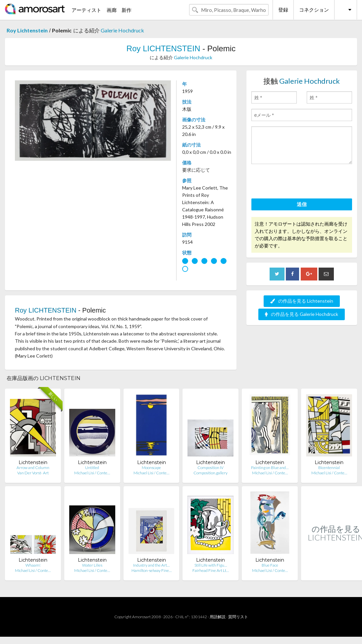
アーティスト (86, 10)
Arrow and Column (33, 468)
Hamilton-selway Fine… (152, 570)
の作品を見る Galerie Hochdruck (302, 314)
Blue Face (270, 565)
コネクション (314, 10)
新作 (127, 10)
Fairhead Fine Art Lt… (211, 570)
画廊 (112, 10)
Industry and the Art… (151, 565)
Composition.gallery (210, 473)
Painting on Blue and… (270, 468)
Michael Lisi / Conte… (92, 473)
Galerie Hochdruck (122, 30)
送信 (302, 204)
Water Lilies (92, 565)
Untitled (92, 468)
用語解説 (218, 617)
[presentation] (302, 182)
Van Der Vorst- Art (33, 473)
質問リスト (238, 617)
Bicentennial (329, 468)
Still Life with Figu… (211, 565)
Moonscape (151, 468)
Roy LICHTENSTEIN (163, 48)
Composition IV (210, 468)
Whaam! (33, 565)
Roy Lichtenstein (27, 30)
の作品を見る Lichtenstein (302, 301)
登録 (283, 10)
